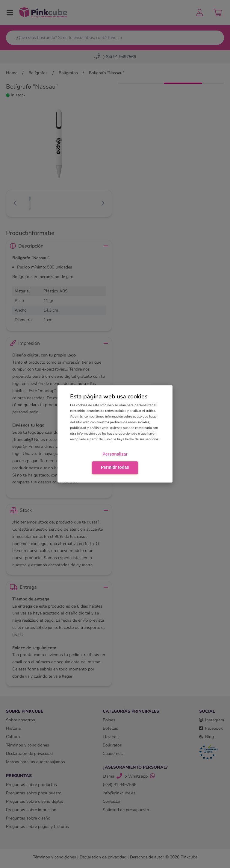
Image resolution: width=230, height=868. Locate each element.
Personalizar (115, 454)
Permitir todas (115, 467)
